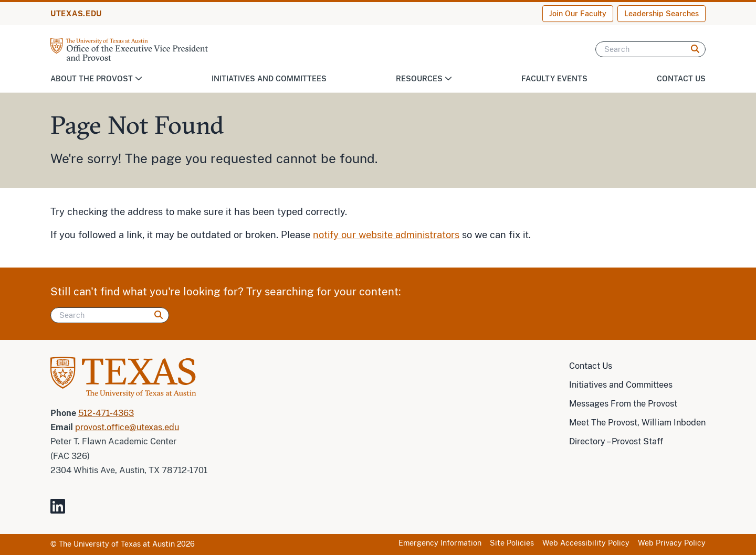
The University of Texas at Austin (117, 544)
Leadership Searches (661, 14)
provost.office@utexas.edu (127, 427)
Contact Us (681, 79)
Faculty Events (554, 79)
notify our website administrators (386, 235)
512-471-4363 (106, 413)
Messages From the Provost (623, 404)
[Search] (650, 49)
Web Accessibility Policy (586, 543)
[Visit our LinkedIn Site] (62, 511)
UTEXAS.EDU (76, 14)
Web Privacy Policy (672, 543)
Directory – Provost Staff (616, 441)
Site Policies (512, 543)
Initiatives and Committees (269, 79)
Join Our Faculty (578, 14)
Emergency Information (440, 543)
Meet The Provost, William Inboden (637, 423)
